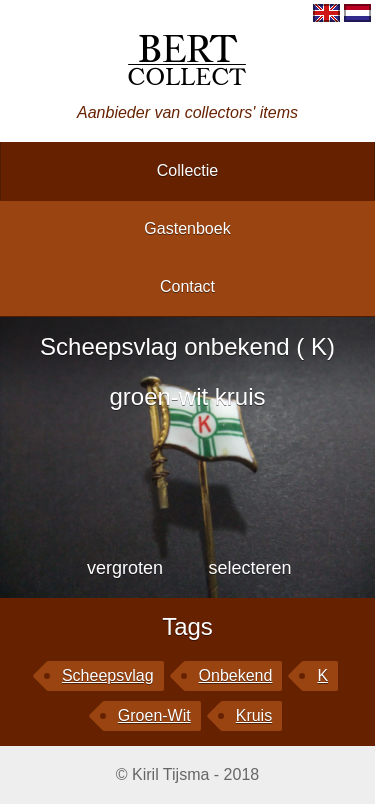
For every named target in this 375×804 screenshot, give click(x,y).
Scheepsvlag (108, 675)
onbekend (236, 675)
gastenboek (187, 228)
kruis (254, 715)
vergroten (125, 568)
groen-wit (154, 715)
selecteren (249, 568)
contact (187, 286)
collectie (187, 170)
